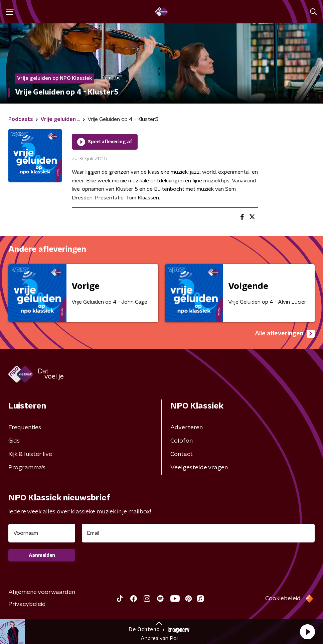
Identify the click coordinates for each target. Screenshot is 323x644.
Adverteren (187, 428)
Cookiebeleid (283, 599)
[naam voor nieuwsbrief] (42, 533)
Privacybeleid (27, 604)
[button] (307, 632)
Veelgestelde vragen (199, 468)
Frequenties (25, 428)
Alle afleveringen (285, 334)
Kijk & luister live (30, 454)
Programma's (27, 468)
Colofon (182, 441)
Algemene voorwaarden (42, 592)
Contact (182, 454)
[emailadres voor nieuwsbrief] (198, 533)
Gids (14, 441)
